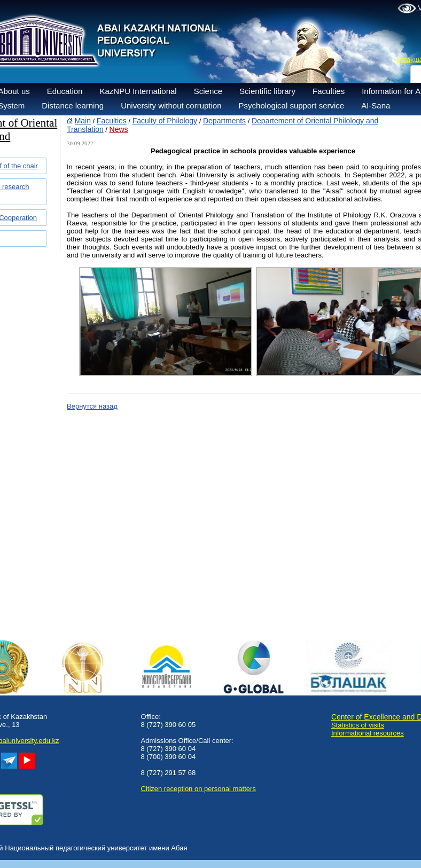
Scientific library (267, 91)
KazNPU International (138, 91)
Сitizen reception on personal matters (198, 789)
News (119, 129)
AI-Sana (376, 105)
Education (65, 91)
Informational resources (368, 733)
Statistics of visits (358, 725)
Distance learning (73, 105)
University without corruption (171, 105)
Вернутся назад (92, 406)
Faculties (329, 91)
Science (208, 91)
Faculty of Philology (165, 121)
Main (83, 121)
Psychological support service (292, 105)
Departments (224, 121)
